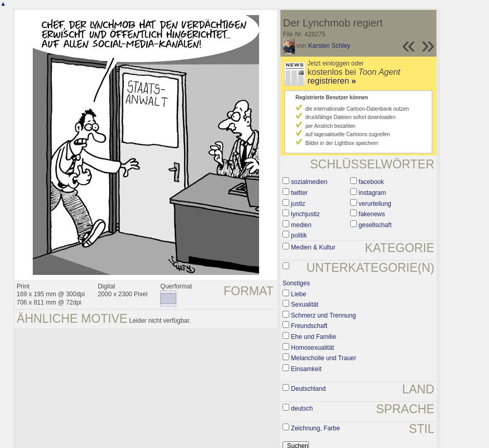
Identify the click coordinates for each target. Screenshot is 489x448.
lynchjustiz (305, 214)
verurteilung (375, 204)
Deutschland (308, 389)
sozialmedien (309, 182)
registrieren (332, 81)
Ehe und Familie (313, 337)
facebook (371, 182)
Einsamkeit (306, 369)
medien (301, 225)
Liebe (298, 294)
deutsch (302, 409)
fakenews (372, 214)
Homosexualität (312, 348)
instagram (372, 193)
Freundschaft (309, 326)
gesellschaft (375, 225)
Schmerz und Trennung (323, 315)
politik (299, 235)
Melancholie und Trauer (323, 358)
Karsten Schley (330, 46)
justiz (298, 204)
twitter (299, 193)
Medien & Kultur (313, 247)
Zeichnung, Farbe (315, 428)
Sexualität (305, 305)
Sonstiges (296, 283)
